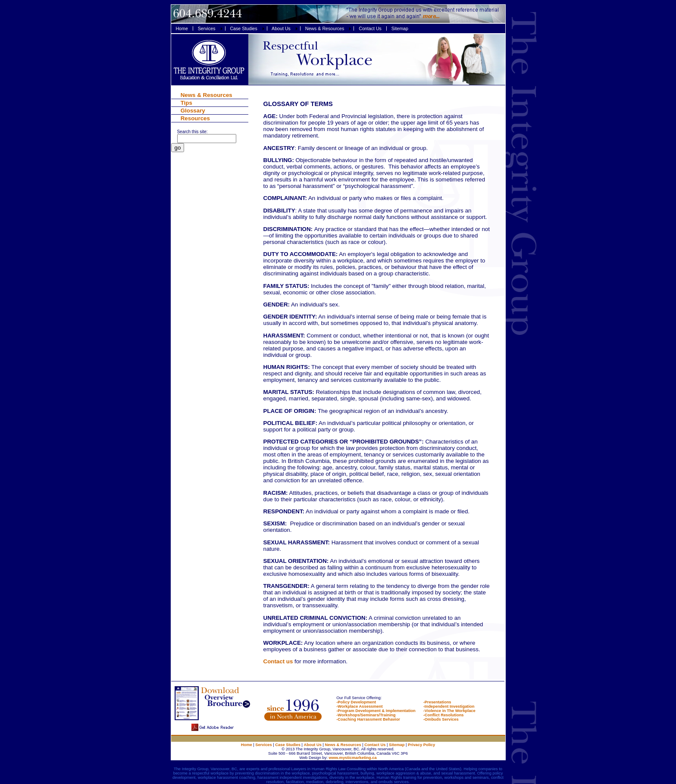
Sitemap (397, 745)
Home (247, 745)
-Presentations (437, 702)
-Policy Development (356, 702)
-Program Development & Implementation (376, 711)
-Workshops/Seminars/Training (366, 715)
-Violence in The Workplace (449, 711)
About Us (313, 745)
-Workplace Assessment (359, 706)
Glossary (193, 111)
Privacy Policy (421, 745)
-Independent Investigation (449, 706)
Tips (186, 103)
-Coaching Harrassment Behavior (368, 719)
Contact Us (375, 745)
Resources (195, 118)
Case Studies (288, 745)
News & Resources (207, 95)
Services (263, 745)
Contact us (278, 661)
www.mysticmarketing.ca (352, 758)
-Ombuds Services (441, 719)
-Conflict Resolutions (444, 715)
